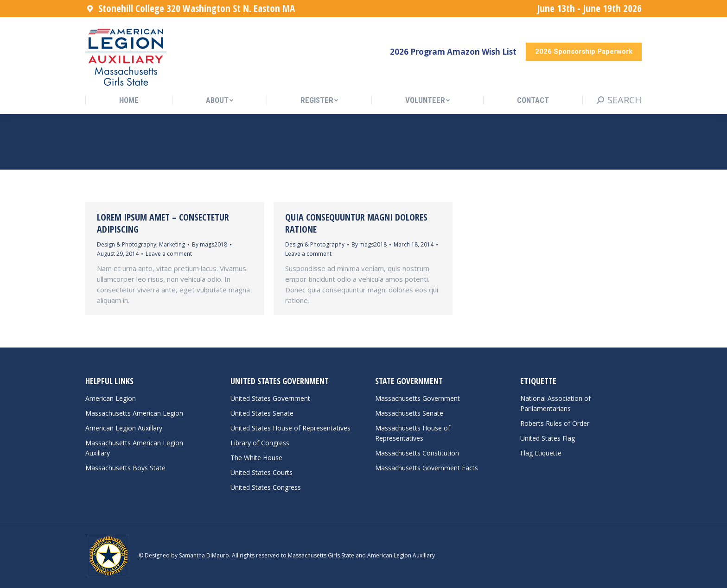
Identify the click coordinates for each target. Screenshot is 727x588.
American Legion (111, 398)
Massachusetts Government (418, 398)
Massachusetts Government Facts (427, 468)
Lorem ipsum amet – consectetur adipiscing (163, 223)
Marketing (172, 244)
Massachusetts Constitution (417, 453)
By (210, 244)
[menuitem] (129, 100)
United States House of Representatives (290, 428)
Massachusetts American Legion (134, 413)
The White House (256, 458)
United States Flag (548, 438)
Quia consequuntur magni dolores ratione (356, 223)
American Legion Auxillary (124, 428)
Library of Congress (260, 443)
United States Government (270, 398)
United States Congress (266, 487)
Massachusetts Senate (409, 413)
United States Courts (261, 472)
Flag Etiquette (541, 453)
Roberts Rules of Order (555, 423)
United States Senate (262, 413)
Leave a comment (169, 254)
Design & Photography (127, 244)
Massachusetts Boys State (125, 468)
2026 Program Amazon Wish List (453, 52)
